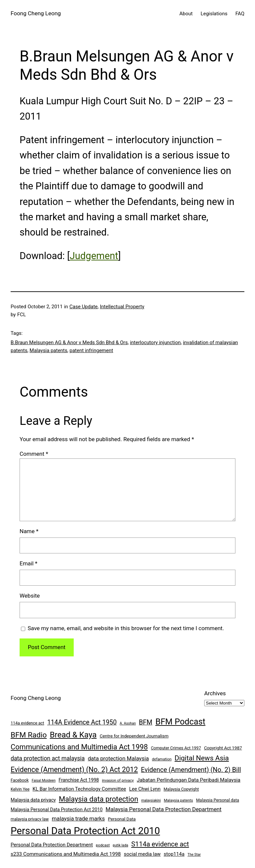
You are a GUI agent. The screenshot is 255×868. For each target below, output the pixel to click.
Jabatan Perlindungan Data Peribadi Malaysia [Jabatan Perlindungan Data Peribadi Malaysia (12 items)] (189, 780)
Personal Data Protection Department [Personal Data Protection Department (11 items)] (52, 845)
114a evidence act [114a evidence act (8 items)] (27, 723)
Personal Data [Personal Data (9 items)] (122, 819)
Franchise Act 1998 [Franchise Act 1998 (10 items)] (79, 780)
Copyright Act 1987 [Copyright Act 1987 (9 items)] (223, 748)
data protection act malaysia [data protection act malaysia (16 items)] (48, 758)
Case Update (84, 307)
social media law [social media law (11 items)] (142, 854)
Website (30, 596)
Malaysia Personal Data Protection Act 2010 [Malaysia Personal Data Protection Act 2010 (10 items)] (57, 810)
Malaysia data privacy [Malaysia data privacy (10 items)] (33, 800)
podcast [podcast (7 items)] (103, 845)
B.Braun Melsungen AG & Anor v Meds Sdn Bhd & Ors (69, 342)
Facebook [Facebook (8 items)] (20, 780)
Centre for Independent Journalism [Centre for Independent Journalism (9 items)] (134, 736)
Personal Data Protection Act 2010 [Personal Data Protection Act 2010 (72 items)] (85, 831)
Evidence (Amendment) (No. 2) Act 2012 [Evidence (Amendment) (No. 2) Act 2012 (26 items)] (74, 770)
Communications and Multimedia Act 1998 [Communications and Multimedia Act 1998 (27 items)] (79, 747)
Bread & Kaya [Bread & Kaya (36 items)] (73, 735)
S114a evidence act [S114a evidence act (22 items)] (160, 844)
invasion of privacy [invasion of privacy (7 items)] (118, 780)
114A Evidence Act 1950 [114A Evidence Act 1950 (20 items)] (82, 722)
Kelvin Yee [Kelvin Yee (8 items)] (20, 789)
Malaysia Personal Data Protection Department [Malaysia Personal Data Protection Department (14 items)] (164, 809)
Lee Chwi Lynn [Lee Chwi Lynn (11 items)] (145, 789)
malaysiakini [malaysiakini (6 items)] (151, 800)
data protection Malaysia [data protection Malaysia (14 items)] (118, 758)
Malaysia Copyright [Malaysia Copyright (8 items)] (181, 789)
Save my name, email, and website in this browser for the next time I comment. (126, 628)
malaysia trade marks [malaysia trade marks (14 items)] (78, 819)
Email (29, 563)
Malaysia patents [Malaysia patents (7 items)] (178, 800)
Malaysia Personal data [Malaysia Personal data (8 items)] (217, 800)
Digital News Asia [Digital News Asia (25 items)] (202, 758)
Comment (34, 454)
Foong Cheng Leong (36, 13)
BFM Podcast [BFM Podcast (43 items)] (180, 722)
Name (29, 531)
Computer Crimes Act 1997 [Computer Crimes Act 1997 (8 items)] (176, 748)
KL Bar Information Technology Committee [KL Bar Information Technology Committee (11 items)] (79, 789)
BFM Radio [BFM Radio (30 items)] (29, 735)
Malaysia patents (48, 350)
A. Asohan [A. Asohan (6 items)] (128, 723)
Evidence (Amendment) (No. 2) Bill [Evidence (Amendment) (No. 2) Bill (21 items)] (191, 770)
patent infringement (91, 350)
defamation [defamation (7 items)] (162, 759)
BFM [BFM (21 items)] (145, 722)
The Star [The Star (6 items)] (194, 855)
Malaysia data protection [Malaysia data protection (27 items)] (98, 799)
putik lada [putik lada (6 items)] (121, 845)
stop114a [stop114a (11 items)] (174, 854)
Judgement (94, 256)
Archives (215, 693)
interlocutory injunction (155, 342)
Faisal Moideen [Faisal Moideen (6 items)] (44, 780)
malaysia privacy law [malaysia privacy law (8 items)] (30, 819)
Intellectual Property (122, 307)
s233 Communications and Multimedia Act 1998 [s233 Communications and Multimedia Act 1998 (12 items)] (66, 854)
